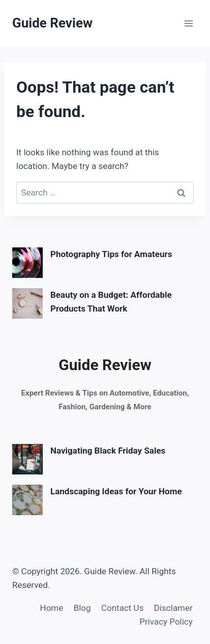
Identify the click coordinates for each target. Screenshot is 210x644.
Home (52, 608)
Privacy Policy (166, 622)
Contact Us (122, 608)
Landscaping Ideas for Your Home (116, 491)
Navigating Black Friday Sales (108, 451)
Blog (82, 608)
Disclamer (173, 608)
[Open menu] (188, 23)
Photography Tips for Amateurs (111, 254)
